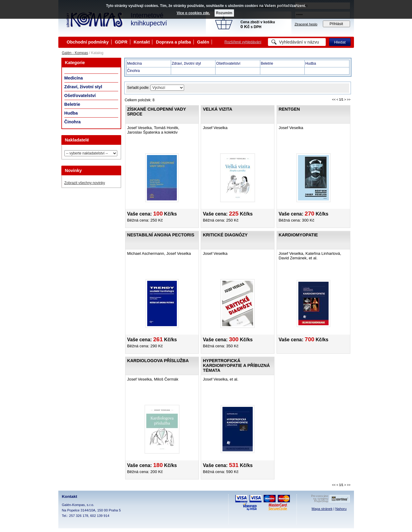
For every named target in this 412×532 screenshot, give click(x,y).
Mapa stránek (322, 509)
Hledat (340, 42)
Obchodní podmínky (88, 42)
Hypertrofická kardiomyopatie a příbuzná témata (236, 365)
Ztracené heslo (306, 24)
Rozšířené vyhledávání (243, 42)
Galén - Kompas (75, 53)
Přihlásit (336, 24)
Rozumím (224, 13)
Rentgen (289, 109)
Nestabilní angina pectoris (161, 235)
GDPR (121, 42)
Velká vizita (217, 109)
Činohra (73, 122)
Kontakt (142, 42)
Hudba (71, 113)
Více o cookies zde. (193, 13)
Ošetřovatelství (80, 96)
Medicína (74, 78)
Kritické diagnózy (225, 235)
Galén (203, 42)
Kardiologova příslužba (158, 361)
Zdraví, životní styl (83, 87)
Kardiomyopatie (298, 235)
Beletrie (72, 104)
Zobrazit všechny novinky (85, 183)
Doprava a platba (174, 42)
